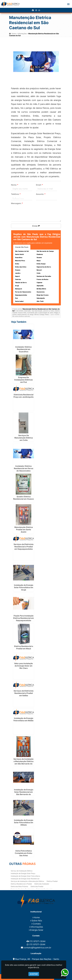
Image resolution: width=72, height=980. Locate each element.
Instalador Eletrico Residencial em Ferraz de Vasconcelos (24, 468)
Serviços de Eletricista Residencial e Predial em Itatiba (24, 693)
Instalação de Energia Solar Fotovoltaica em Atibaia (24, 822)
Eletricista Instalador (42, 884)
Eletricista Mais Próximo (19, 886)
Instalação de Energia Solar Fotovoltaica (25, 876)
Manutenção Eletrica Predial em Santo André (24, 530)
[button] (68, 4)
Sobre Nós (37, 921)
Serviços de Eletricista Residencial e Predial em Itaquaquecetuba (24, 547)
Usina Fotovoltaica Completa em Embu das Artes (24, 853)
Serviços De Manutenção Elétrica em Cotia (24, 438)
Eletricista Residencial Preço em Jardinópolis (24, 396)
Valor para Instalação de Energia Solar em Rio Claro (24, 666)
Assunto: (41, 194)
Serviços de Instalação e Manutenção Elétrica (27, 881)
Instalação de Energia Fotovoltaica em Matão (24, 719)
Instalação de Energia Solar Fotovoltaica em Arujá (24, 587)
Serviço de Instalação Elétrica (22, 871)
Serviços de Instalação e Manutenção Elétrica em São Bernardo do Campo (24, 762)
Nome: (15, 185)
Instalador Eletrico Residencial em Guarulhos (24, 349)
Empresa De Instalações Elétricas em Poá (24, 380)
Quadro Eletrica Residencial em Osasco (24, 498)
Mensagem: (17, 203)
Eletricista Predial (37, 886)
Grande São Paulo (22, 247)
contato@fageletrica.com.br (37, 948)
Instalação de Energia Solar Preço (23, 873)
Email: (39, 185)
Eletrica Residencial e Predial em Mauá (24, 647)
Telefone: (16, 194)
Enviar (36, 226)
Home (37, 917)
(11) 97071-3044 (37, 941)
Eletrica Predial (52, 881)
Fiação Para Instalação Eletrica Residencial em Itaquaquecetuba (24, 618)
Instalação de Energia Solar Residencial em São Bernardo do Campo (24, 793)
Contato (37, 924)
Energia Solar (37, 930)
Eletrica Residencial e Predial (21, 884)
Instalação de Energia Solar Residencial (25, 879)
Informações (37, 927)
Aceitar (34, 974)
